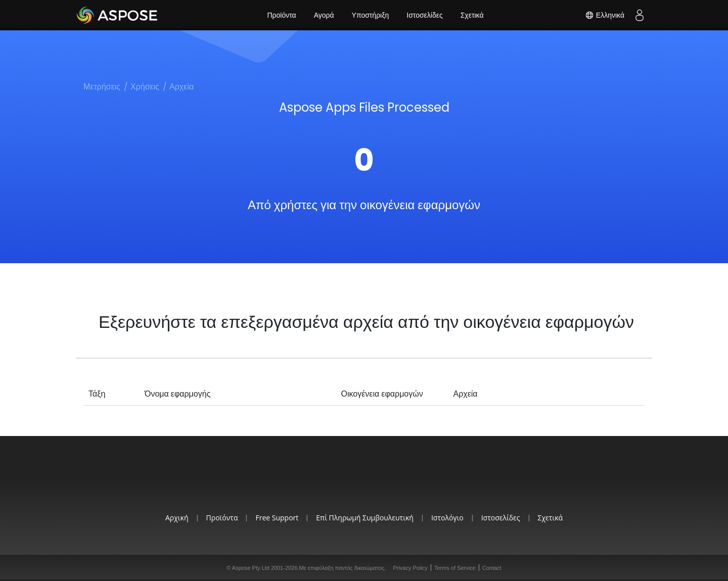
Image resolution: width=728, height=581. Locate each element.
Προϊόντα (281, 15)
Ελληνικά (605, 15)
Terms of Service (455, 568)
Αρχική (177, 518)
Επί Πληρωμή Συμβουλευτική (365, 518)
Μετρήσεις (102, 87)
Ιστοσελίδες (424, 15)
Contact (492, 568)
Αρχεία (181, 87)
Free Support (277, 518)
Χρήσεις (145, 87)
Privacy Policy (410, 568)
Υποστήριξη (371, 15)
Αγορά (324, 15)
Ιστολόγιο (447, 518)
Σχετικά (472, 15)
